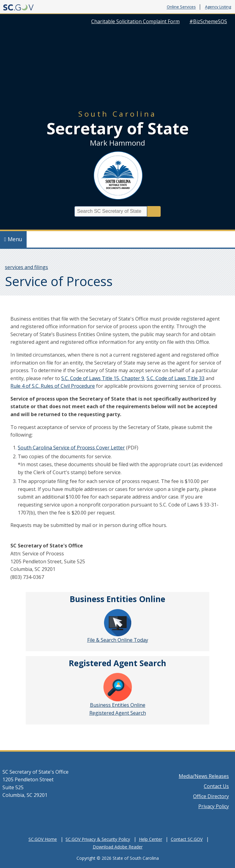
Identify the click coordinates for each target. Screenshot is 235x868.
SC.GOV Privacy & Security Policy (98, 839)
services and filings (26, 267)
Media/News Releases (204, 776)
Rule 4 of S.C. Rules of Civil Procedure (53, 386)
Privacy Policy (214, 806)
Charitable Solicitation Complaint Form (135, 21)
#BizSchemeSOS (208, 21)
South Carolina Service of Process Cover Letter (71, 448)
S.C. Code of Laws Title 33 (175, 378)
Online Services (181, 7)
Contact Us (216, 786)
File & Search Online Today (118, 626)
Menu (13, 239)
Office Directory (211, 796)
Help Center (151, 839)
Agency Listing (218, 7)
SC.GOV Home (43, 839)
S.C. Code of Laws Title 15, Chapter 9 (103, 378)
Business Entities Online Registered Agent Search (118, 695)
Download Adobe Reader (118, 847)
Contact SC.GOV (187, 839)
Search (154, 211)
